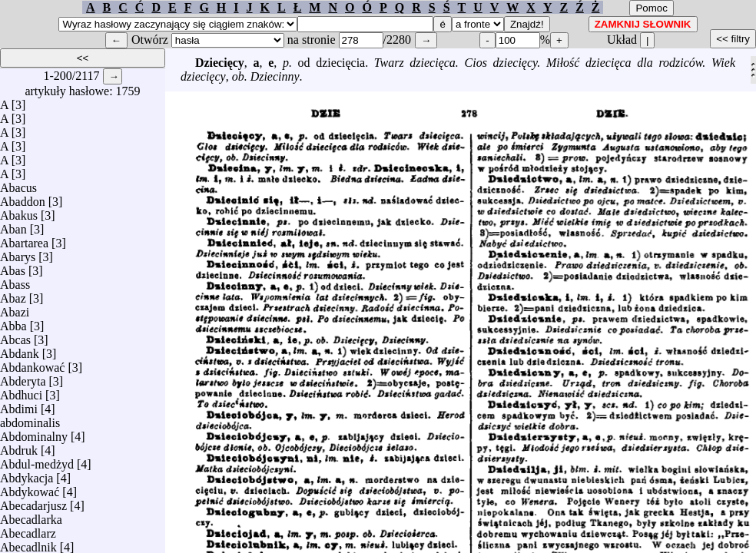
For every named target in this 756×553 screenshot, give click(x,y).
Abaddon (23, 198)
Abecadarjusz (33, 502)
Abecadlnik (28, 543)
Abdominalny (34, 433)
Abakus (19, 212)
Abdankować (32, 364)
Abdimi (19, 405)
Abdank (20, 350)
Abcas (15, 336)
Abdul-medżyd (37, 460)
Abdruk (19, 447)
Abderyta (23, 377)
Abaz (13, 295)
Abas (13, 267)
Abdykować (30, 488)
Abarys (18, 253)
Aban (13, 225)
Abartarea (24, 239)
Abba (13, 322)
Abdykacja (27, 474)
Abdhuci (21, 391)
